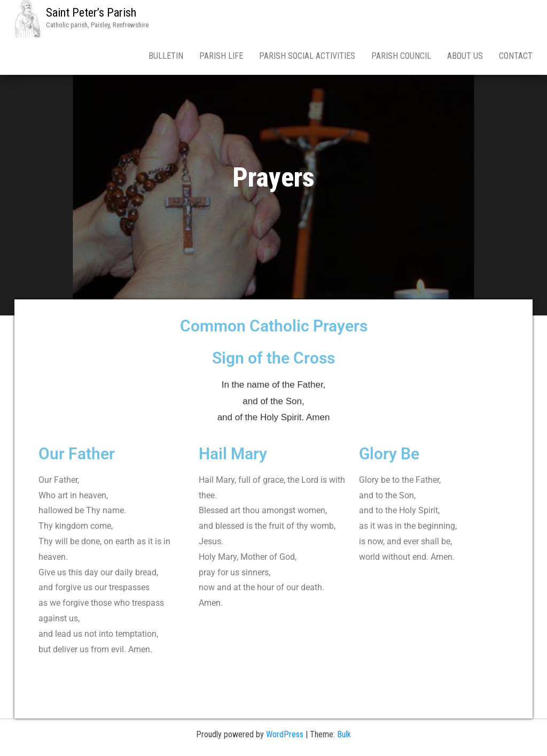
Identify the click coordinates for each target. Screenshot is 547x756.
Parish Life (221, 56)
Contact (516, 56)
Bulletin (166, 56)
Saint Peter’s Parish (91, 13)
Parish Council (401, 56)
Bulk (344, 734)
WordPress (285, 734)
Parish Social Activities (307, 56)
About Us (465, 56)
